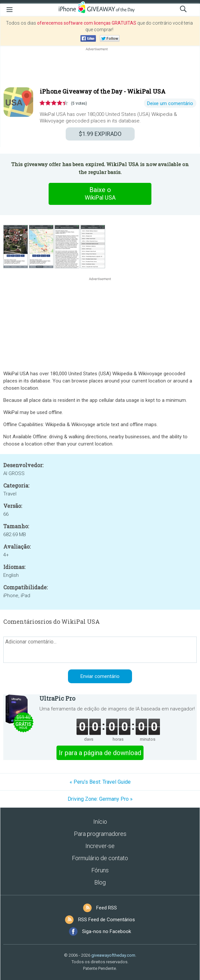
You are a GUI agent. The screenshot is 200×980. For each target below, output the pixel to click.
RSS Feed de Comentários (107, 920)
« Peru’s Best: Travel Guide (100, 782)
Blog (100, 882)
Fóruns (100, 870)
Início (100, 822)
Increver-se (100, 846)
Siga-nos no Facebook (107, 931)
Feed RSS (107, 908)
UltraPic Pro (57, 698)
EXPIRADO (100, 134)
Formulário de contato (100, 858)
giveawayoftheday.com (113, 955)
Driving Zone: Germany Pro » (100, 799)
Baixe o (100, 194)
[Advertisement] (100, 68)
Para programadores (100, 834)
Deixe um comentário (170, 103)
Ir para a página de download (100, 753)
